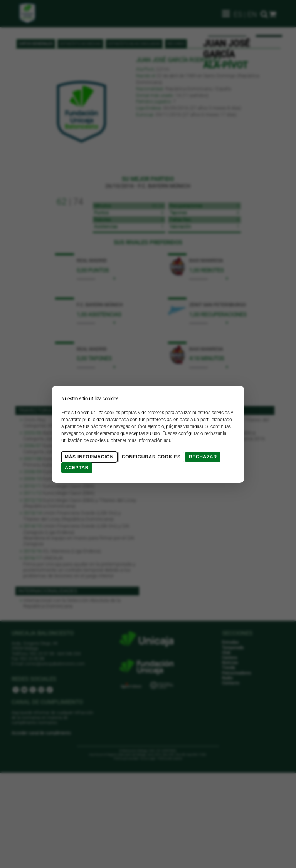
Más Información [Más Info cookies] (89, 457)
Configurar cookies (151, 457)
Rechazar (203, 457)
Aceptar (77, 468)
